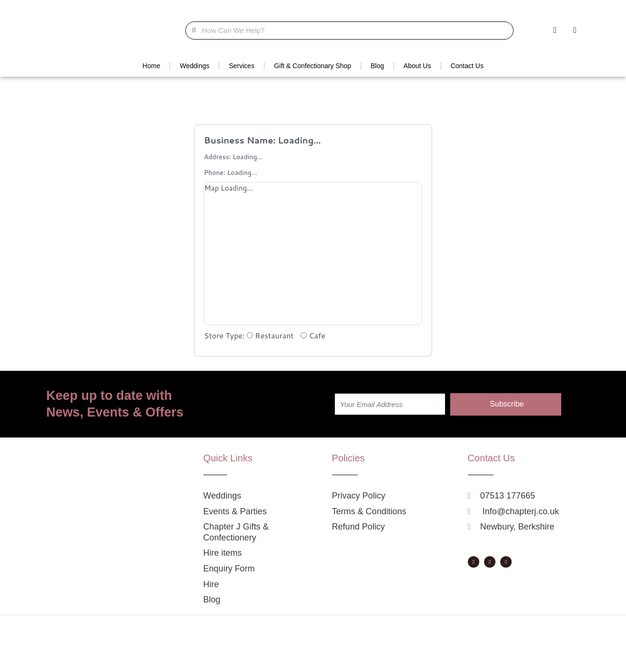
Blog (377, 66)
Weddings (194, 66)
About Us (417, 66)
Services (242, 66)
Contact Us (467, 66)
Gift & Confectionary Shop (313, 66)
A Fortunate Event (261, 662)
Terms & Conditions (418, 662)
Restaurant (271, 335)
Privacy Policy (367, 662)
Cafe (313, 335)
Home (151, 66)
